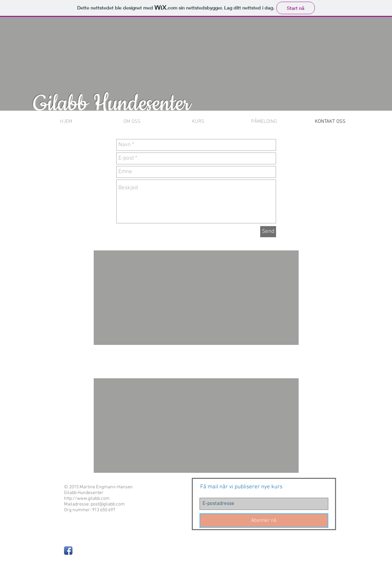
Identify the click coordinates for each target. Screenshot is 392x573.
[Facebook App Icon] (68, 551)
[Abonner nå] (264, 521)
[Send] (268, 232)
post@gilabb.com (108, 504)
